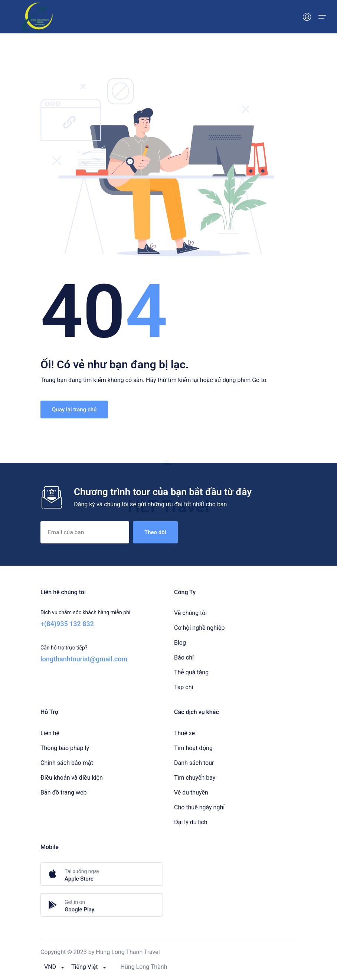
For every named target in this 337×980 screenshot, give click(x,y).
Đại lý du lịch (191, 822)
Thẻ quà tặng (191, 672)
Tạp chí (184, 687)
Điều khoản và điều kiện (72, 778)
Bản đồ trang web (63, 792)
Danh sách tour (194, 763)
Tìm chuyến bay (195, 778)
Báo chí (184, 657)
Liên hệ (50, 733)
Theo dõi (155, 532)
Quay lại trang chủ (74, 410)
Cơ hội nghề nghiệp (199, 628)
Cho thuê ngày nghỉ (199, 807)
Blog (180, 643)
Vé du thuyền (191, 792)
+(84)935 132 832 (67, 624)
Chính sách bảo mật (67, 763)
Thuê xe (184, 733)
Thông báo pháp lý (65, 748)
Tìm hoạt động (193, 748)
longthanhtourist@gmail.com (84, 659)
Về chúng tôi (190, 613)
